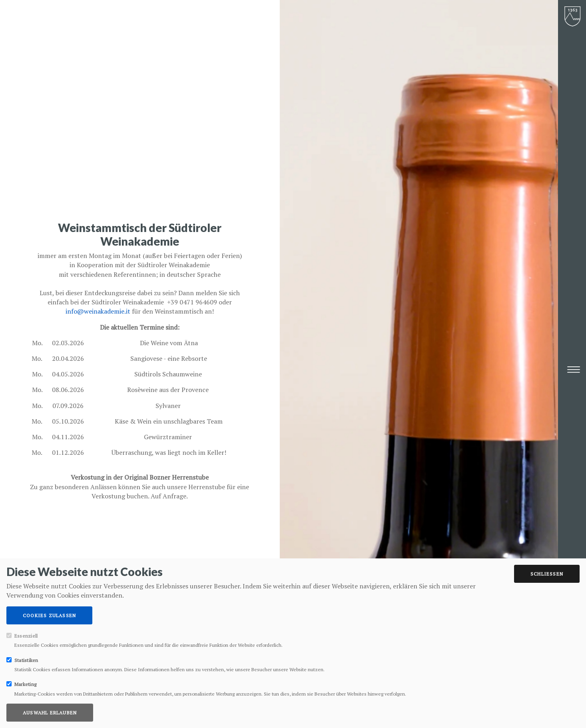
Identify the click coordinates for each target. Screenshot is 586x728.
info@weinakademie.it (98, 311)
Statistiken (26, 660)
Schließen (547, 574)
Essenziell (26, 636)
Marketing (25, 684)
